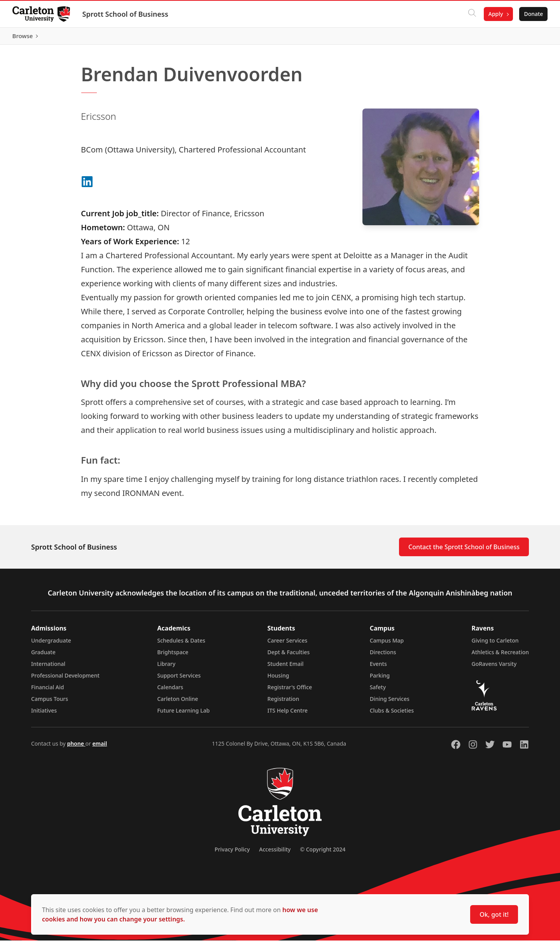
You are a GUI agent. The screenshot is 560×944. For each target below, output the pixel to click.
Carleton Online (178, 702)
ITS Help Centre (288, 714)
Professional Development (65, 679)
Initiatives (44, 714)
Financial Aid (47, 691)
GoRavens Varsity (494, 667)
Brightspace (173, 656)
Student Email (286, 667)
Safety (378, 691)
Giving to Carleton (495, 644)
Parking (380, 679)
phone (76, 747)
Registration (283, 702)
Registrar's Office (290, 691)
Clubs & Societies (392, 714)
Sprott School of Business (125, 14)
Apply (495, 14)
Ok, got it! (494, 914)
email (100, 747)
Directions (383, 656)
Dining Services (390, 702)
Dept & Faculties (289, 656)
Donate (533, 14)
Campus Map (387, 644)
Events (378, 667)
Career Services (288, 644)
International (48, 667)
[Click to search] (472, 14)
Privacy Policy (232, 853)
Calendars (170, 691)
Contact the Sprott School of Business (464, 550)
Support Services (179, 679)
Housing (278, 679)
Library (166, 667)
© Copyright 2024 (323, 853)
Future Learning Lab (183, 714)
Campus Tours (50, 702)
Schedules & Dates (181, 644)
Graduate (43, 656)
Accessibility (275, 853)
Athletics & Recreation (500, 656)
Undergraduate (51, 644)
